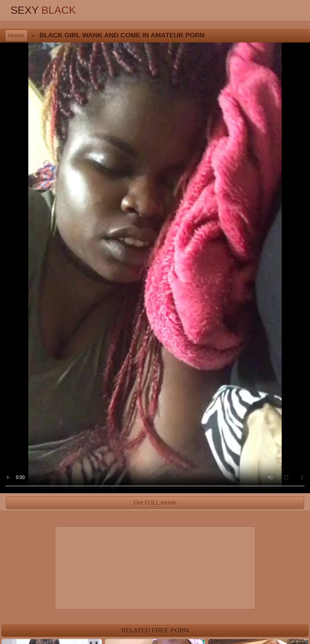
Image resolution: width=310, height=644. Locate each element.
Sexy (43, 10)
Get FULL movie (155, 503)
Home (16, 35)
